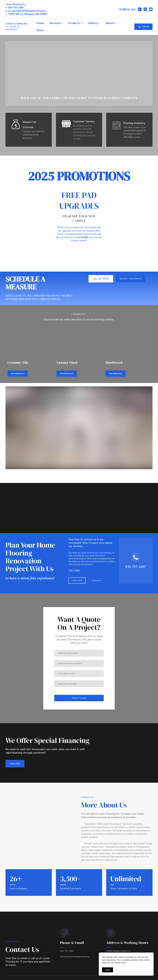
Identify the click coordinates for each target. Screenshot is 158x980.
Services (55, 23)
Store (40, 30)
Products (74, 23)
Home (40, 23)
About (110, 23)
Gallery (93, 23)
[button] (140, 9)
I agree (108, 970)
